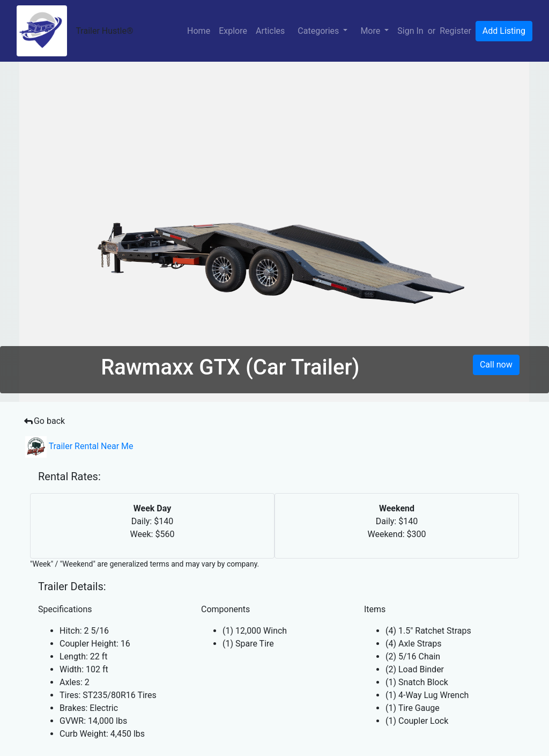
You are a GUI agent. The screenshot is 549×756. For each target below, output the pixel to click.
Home (199, 31)
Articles (270, 31)
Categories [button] (319, 31)
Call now (496, 365)
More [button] (371, 31)
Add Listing (504, 31)
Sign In (410, 31)
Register (455, 31)
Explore (233, 31)
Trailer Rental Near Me (79, 446)
